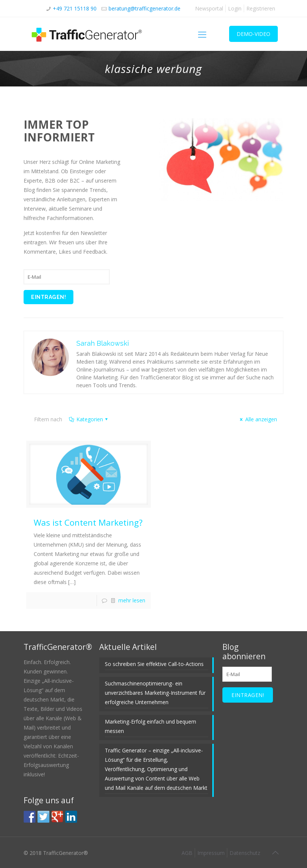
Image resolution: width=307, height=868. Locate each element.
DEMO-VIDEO (253, 34)
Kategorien (89, 419)
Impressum (211, 853)
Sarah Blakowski (103, 343)
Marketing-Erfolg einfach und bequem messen (151, 726)
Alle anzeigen (257, 419)
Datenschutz (245, 853)
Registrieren (261, 8)
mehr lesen (132, 600)
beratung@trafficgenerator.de (145, 8)
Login (235, 8)
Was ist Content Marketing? (88, 522)
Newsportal (209, 8)
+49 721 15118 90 (75, 8)
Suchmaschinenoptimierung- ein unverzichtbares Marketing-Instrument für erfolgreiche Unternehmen (155, 693)
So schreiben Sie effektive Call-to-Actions (154, 664)
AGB (187, 853)
